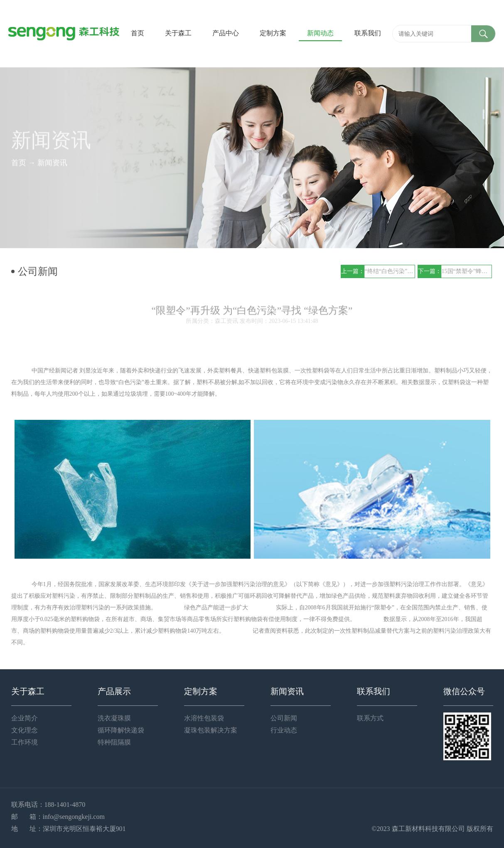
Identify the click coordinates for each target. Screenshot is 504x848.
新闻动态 (320, 33)
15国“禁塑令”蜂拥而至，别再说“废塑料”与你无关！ (467, 271)
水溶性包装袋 (204, 718)
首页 (138, 33)
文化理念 (25, 730)
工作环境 (25, 742)
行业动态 (284, 730)
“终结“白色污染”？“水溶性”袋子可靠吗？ (390, 271)
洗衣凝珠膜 (114, 718)
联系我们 (368, 33)
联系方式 (370, 718)
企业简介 (25, 718)
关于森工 (178, 33)
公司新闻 (284, 718)
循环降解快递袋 (121, 730)
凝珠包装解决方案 (211, 730)
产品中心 (226, 33)
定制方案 (273, 33)
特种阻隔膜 (114, 742)
